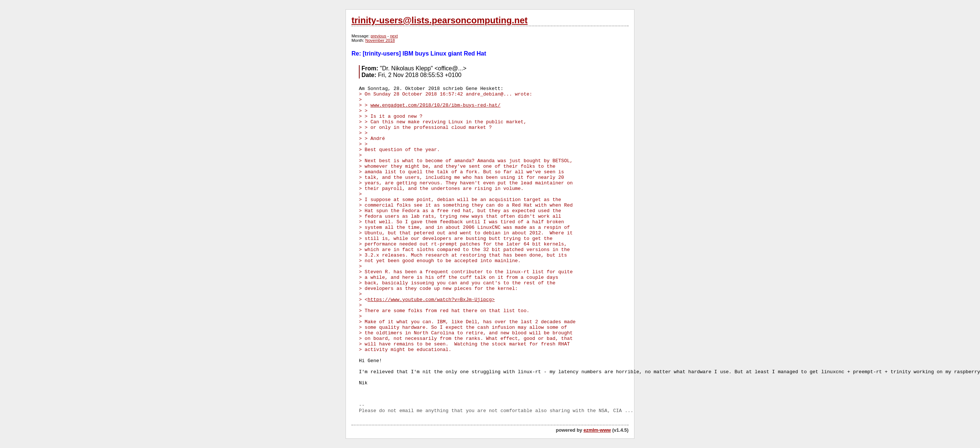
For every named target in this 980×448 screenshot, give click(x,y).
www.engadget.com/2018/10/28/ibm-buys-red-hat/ (435, 105)
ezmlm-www (597, 430)
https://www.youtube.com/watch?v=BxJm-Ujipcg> (431, 300)
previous (379, 36)
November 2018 (380, 40)
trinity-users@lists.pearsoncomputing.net (439, 20)
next (394, 36)
